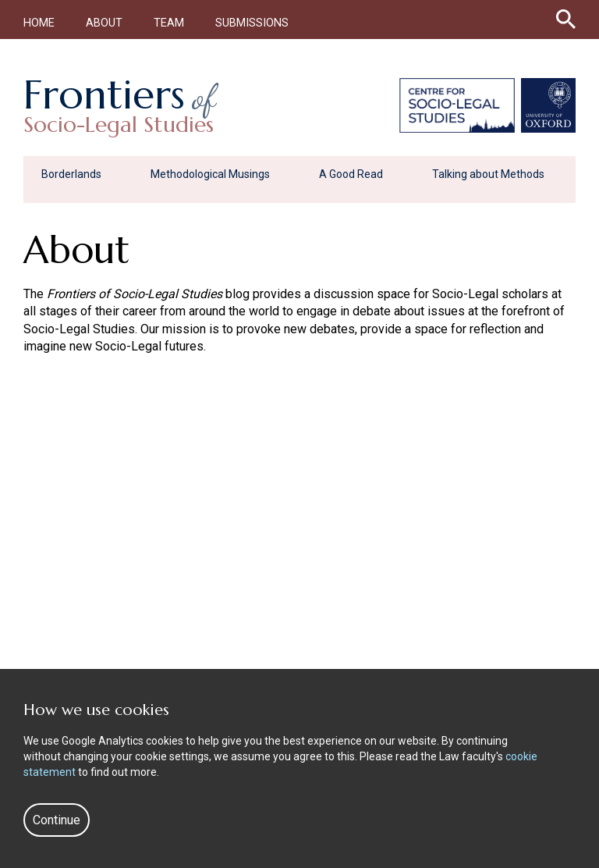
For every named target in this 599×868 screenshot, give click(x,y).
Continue (57, 820)
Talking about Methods (488, 174)
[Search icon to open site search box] (566, 16)
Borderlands (71, 174)
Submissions (252, 23)
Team (169, 23)
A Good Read (351, 174)
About (104, 23)
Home (39, 23)
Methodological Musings (210, 174)
